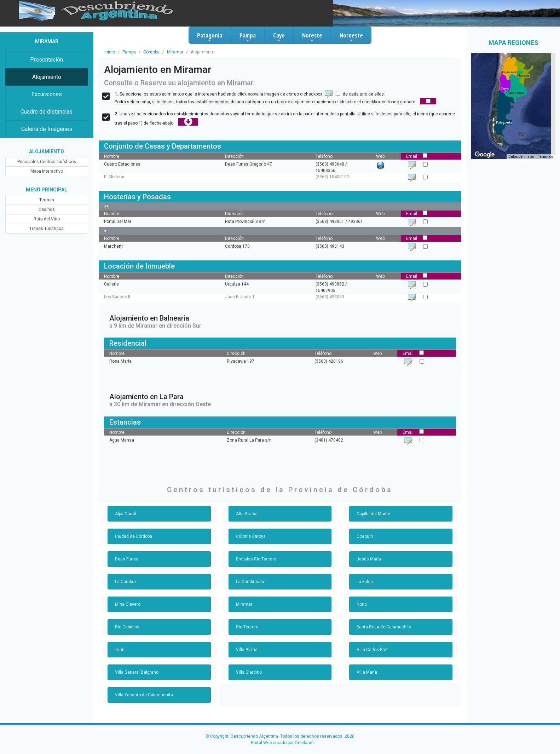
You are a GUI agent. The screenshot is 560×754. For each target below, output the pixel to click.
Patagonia (210, 37)
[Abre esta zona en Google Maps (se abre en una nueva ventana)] (485, 155)
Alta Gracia (247, 514)
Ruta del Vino (47, 219)
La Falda (365, 582)
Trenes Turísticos (47, 229)
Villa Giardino (249, 672)
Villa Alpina (247, 650)
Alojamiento (47, 77)
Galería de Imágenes (47, 129)
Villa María (367, 672)
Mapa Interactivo (47, 171)
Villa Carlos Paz (372, 650)
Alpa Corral (126, 514)
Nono (362, 604)
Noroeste (351, 37)
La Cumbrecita (250, 582)
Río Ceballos (127, 627)
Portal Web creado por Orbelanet (282, 743)
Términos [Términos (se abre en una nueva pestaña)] (546, 157)
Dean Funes (127, 559)
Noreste (312, 37)
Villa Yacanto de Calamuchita (144, 695)
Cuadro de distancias (47, 112)
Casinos (47, 209)
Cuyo (279, 37)
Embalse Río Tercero (256, 559)
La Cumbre (125, 582)
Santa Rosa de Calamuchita (384, 627)
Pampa (248, 37)
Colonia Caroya (251, 536)
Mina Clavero (128, 604)
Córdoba (151, 52)
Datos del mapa (521, 157)
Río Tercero (247, 627)
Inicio (110, 52)
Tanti (120, 650)
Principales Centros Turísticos (47, 162)
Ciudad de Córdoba (134, 536)
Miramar (175, 52)
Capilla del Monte (373, 514)
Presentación (47, 60)
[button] (504, 122)
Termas (47, 200)
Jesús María (369, 559)
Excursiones (47, 94)
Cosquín (365, 536)
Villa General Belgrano (137, 672)
